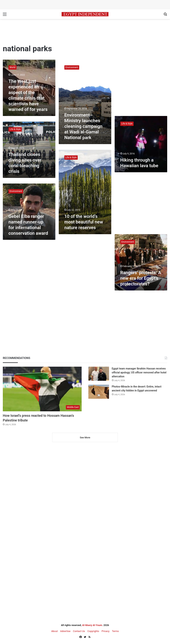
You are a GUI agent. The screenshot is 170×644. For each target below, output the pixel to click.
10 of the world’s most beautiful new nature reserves (84, 222)
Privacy (105, 631)
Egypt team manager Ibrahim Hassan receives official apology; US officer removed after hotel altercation (139, 372)
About (55, 631)
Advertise (65, 631)
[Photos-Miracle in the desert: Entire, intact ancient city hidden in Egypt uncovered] (99, 392)
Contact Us (79, 631)
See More (85, 437)
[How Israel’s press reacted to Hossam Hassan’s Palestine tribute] (42, 389)
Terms (115, 631)
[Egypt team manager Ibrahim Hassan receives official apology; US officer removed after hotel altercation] (99, 374)
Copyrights (93, 631)
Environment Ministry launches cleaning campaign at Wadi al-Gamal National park (83, 126)
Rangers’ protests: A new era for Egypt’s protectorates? (141, 278)
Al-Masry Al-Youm (92, 625)
